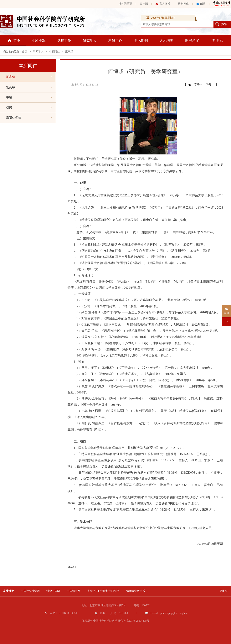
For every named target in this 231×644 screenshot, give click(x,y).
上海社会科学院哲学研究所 (103, 591)
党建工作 (64, 41)
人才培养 (167, 41)
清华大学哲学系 (136, 591)
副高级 (29, 87)
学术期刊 (141, 41)
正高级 (69, 52)
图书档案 (192, 41)
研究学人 (90, 41)
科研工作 (115, 41)
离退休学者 (29, 118)
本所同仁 (54, 52)
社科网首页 (125, 4)
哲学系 (218, 41)
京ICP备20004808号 (138, 621)
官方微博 (163, 4)
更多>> (224, 591)
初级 (29, 108)
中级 (29, 97)
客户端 (144, 4)
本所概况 (38, 41)
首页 (14, 41)
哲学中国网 (53, 591)
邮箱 (201, 4)
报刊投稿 (183, 4)
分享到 (72, 567)
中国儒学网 (74, 591)
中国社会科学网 (30, 591)
